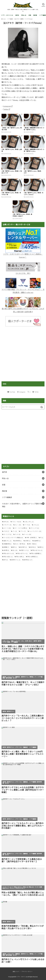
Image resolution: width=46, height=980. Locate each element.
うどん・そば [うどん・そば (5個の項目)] (17, 522)
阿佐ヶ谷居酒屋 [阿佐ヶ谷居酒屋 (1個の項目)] (36, 554)
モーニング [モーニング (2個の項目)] (7, 534)
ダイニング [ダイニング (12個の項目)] (35, 528)
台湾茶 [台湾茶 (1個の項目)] (28, 541)
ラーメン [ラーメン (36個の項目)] (27, 534)
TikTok (37, 392)
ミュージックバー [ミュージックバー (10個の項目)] (35, 531)
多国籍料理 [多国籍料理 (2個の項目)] (7, 544)
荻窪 (30, 15)
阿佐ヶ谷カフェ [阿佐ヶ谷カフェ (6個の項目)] (9, 554)
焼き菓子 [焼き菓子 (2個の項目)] (23, 547)
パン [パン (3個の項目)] (15, 531)
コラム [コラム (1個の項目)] (36, 525)
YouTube (12, 392)
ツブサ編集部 (7, 497)
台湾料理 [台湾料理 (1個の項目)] (18, 541)
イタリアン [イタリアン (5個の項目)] (7, 525)
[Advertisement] (23, 354)
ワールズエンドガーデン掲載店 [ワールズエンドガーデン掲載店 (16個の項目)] (13, 538)
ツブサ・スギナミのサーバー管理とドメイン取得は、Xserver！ (23, 254)
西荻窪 (35, 15)
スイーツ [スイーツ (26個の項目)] (7, 528)
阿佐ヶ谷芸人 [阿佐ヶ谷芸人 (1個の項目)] (8, 557)
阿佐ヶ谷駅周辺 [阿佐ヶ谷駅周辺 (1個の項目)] (33, 557)
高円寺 (17, 15)
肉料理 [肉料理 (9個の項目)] (6, 550)
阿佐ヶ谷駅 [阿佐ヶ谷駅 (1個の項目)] (20, 557)
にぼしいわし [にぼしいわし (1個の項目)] (29, 522)
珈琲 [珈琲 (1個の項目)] (41, 547)
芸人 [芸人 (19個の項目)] (15, 550)
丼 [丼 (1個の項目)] (42, 538)
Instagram (7, 106)
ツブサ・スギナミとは (7, 15)
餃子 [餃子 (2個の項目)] (6, 560)
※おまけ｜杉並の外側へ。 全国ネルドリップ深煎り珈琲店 (22, 505)
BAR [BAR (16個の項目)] (6, 522)
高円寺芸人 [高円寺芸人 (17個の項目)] (28, 560)
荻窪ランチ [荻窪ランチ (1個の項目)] (25, 550)
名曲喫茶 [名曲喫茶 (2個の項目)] (37, 541)
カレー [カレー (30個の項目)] (18, 525)
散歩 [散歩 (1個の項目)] (14, 547)
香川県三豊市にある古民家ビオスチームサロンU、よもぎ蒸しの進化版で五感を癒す (23, 309)
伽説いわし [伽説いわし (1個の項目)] (7, 541)
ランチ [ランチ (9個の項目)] (18, 534)
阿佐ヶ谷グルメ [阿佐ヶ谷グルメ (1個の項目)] (22, 554)
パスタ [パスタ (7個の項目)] (6, 531)
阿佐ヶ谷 (24, 15)
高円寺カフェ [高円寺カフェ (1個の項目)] (16, 560)
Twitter (6, 109)
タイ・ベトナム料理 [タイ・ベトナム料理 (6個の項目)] (21, 528)
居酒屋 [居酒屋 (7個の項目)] (6, 547)
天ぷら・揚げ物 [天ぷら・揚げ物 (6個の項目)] (20, 544)
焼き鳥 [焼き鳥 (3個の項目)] (33, 547)
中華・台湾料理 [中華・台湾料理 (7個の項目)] (32, 538)
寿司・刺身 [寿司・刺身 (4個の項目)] (33, 544)
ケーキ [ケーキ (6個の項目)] (27, 525)
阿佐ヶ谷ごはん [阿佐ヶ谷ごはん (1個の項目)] (37, 550)
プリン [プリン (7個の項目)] (23, 531)
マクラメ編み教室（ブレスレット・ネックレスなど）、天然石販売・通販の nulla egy (23, 289)
